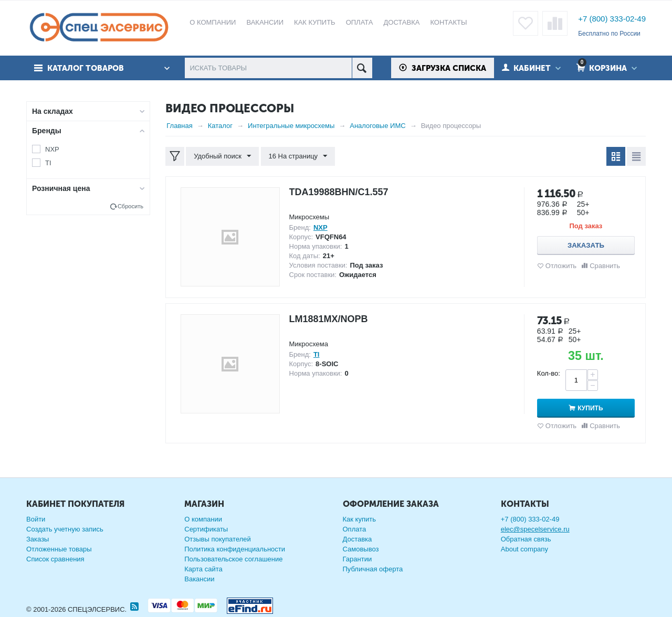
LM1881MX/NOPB (329, 319)
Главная (179, 126)
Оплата (355, 529)
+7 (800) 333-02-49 (612, 19)
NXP (52, 149)
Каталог (220, 126)
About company (524, 549)
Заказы (38, 539)
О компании (203, 519)
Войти (36, 519)
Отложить (561, 266)
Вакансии (199, 579)
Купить (590, 408)
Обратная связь (526, 539)
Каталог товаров (86, 68)
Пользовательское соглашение (233, 559)
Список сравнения (55, 559)
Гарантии (358, 559)
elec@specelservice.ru (535, 529)
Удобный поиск (222, 156)
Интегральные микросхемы (291, 126)
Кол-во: (549, 373)
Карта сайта (203, 569)
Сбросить (130, 206)
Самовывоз (361, 549)
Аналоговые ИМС (377, 126)
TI (48, 163)
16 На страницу (298, 156)
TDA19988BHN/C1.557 (339, 192)
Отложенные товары (59, 549)
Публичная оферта (373, 569)
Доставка (358, 539)
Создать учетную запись (65, 529)
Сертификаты (206, 529)
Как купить (359, 519)
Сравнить (605, 266)
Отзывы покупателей (218, 539)
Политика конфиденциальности (235, 549)
